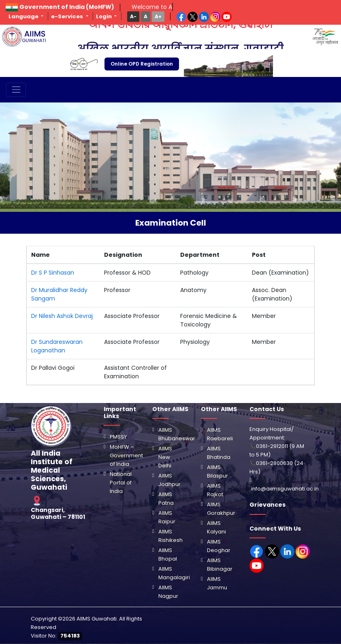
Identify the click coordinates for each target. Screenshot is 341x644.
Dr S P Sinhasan (53, 273)
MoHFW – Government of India (126, 455)
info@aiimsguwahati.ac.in (285, 489)
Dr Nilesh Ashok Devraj (62, 316)
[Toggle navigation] (16, 90)
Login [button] (104, 16)
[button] (133, 16)
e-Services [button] (68, 16)
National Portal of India (121, 483)
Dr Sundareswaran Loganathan (57, 346)
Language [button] (24, 16)
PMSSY (118, 437)
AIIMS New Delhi (165, 457)
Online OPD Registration (142, 64)
